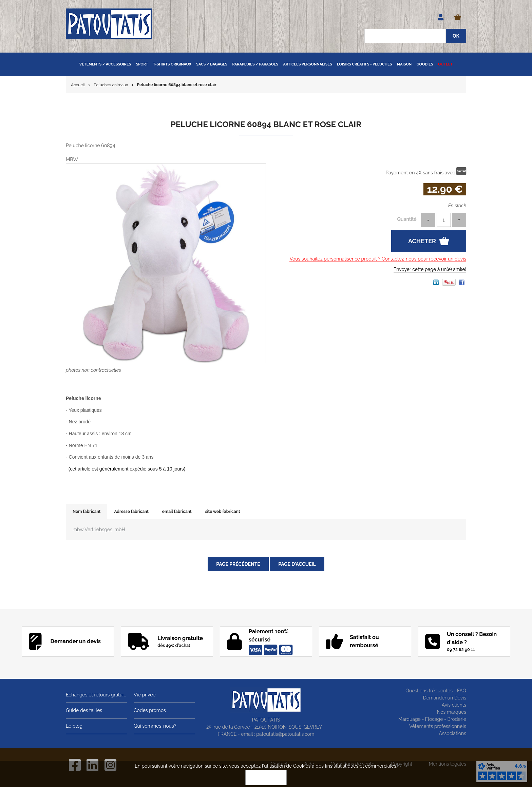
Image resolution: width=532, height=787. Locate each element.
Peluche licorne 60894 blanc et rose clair (266, 124)
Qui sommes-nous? (155, 726)
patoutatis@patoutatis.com (285, 734)
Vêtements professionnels (438, 726)
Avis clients (454, 705)
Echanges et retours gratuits (96, 695)
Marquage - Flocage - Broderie (432, 719)
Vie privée (145, 695)
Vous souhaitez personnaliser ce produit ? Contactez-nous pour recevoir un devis (378, 259)
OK (266, 778)
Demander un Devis (445, 698)
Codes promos (150, 710)
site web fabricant (223, 512)
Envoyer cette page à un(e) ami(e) (430, 269)
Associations (452, 733)
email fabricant (177, 512)
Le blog (74, 726)
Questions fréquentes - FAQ (436, 691)
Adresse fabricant (131, 512)
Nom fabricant (87, 512)
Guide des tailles (84, 710)
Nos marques (451, 712)
